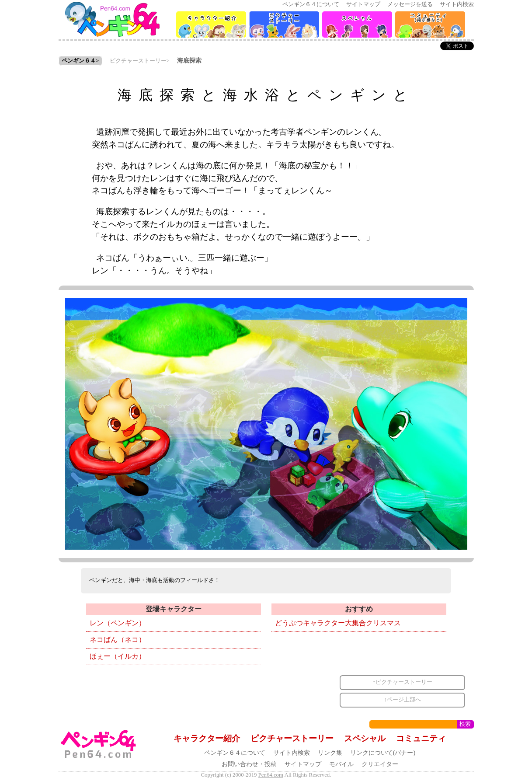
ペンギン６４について (311, 4)
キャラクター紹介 (207, 738)
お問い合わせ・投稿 (249, 764)
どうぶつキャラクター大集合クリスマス (338, 623)
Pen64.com (271, 775)
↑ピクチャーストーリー (403, 682)
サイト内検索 (457, 4)
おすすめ (359, 609)
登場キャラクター (174, 609)
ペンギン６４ (79, 61)
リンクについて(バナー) (383, 753)
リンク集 (330, 753)
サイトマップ (363, 4)
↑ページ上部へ (403, 700)
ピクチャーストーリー (138, 61)
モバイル (341, 764)
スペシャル (365, 738)
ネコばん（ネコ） (118, 640)
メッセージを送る (410, 4)
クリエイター (380, 764)
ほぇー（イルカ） (118, 656)
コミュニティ (421, 738)
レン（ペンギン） (118, 623)
